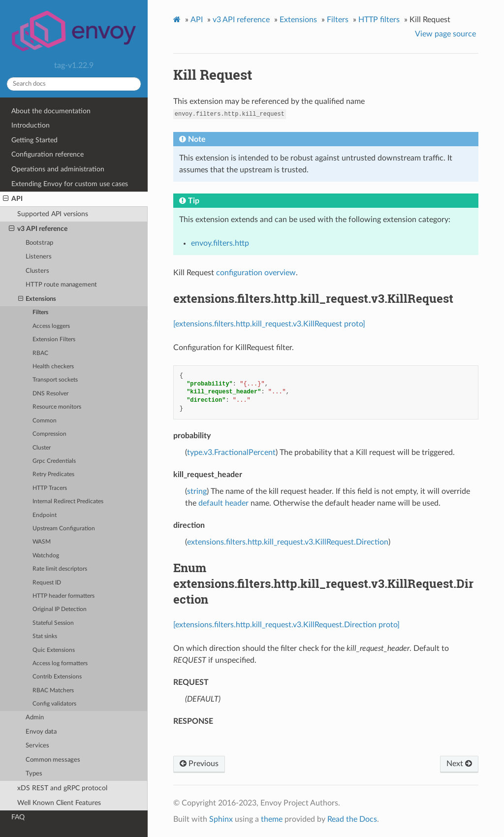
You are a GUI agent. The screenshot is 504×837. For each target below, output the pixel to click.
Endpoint (45, 515)
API (13, 199)
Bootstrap (39, 243)
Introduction (31, 125)
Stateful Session (53, 623)
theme (272, 819)
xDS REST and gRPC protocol (62, 788)
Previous (199, 764)
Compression (49, 434)
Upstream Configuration (64, 529)
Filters (40, 312)
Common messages (53, 760)
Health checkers (53, 367)
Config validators (54, 704)
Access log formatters (60, 663)
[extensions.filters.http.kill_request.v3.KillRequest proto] (269, 324)
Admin (35, 718)
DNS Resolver (50, 394)
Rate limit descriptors (60, 569)
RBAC (40, 353)
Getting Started (34, 140)
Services (37, 746)
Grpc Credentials (54, 461)
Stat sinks (45, 636)
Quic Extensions (54, 650)
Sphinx (221, 819)
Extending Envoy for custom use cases (70, 184)
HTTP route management (61, 285)
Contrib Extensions (57, 677)
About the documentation (51, 111)
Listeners (39, 257)
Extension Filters (54, 339)
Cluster (42, 448)
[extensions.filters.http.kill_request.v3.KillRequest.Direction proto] (286, 625)
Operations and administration (58, 169)
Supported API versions (53, 214)
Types (34, 774)
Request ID (47, 583)
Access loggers (51, 326)
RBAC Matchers (53, 691)
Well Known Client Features (59, 803)
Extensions (37, 299)
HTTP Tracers (50, 488)
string (197, 491)
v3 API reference (38, 229)
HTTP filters (379, 20)
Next (459, 764)
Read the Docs (352, 819)
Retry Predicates (53, 474)
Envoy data (41, 732)
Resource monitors (57, 407)
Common (45, 421)
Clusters (37, 271)
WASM (42, 542)
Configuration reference (47, 154)
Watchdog (46, 556)
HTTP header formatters (63, 596)
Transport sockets (55, 380)
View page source (445, 34)
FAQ (18, 817)
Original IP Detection (60, 609)
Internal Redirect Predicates (68, 501)
